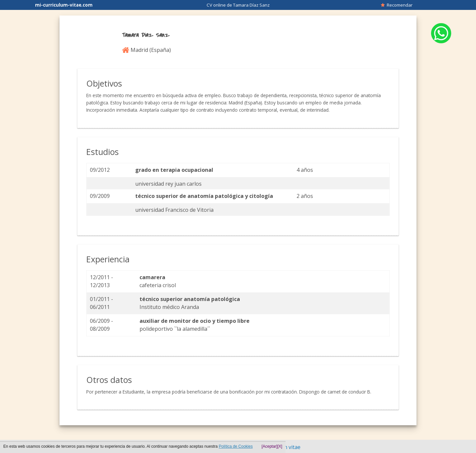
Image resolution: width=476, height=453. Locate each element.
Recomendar (397, 5)
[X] (280, 446)
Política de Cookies (236, 446)
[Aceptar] (269, 446)
